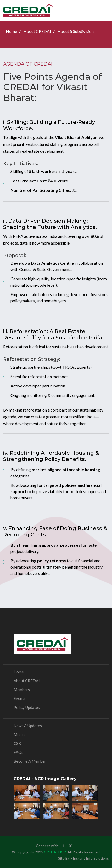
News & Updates (28, 726)
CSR (17, 743)
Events (20, 698)
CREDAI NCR (55, 852)
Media (19, 734)
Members (22, 690)
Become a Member (30, 761)
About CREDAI (37, 31)
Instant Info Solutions (91, 858)
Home (11, 31)
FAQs (18, 752)
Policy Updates (27, 707)
